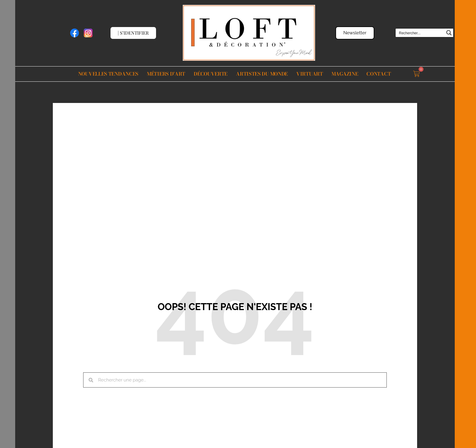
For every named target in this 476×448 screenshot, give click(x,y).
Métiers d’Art (166, 74)
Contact (379, 74)
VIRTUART (310, 74)
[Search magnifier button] (449, 33)
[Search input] (420, 33)
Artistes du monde (262, 74)
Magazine (345, 74)
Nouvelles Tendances (108, 74)
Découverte (211, 74)
